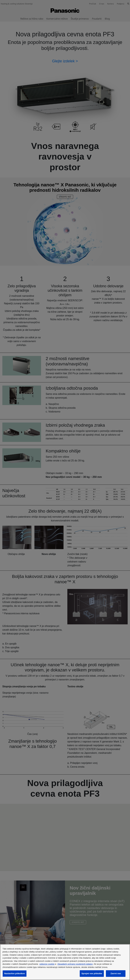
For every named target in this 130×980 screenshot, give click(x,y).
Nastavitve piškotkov (15, 973)
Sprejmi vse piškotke (92, 973)
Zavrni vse (116, 973)
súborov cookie (47, 964)
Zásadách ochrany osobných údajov (75, 964)
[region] (65, 962)
